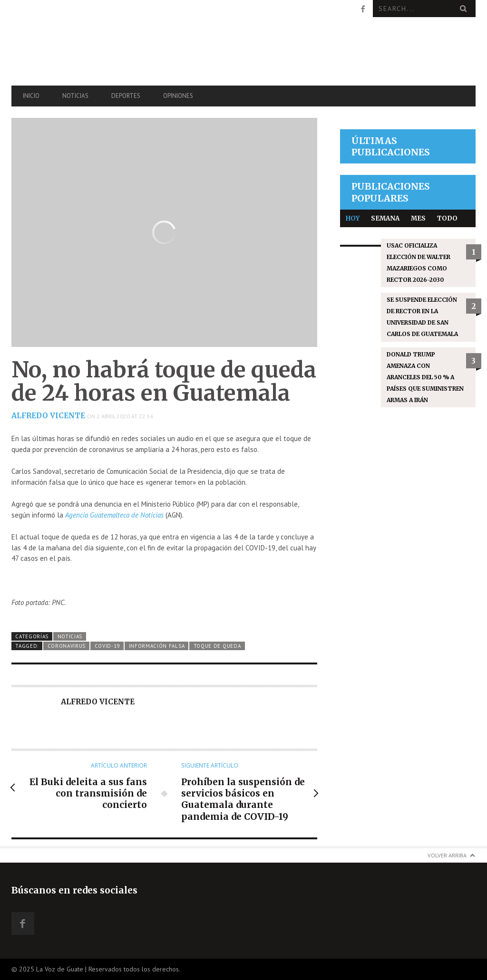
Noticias (75, 96)
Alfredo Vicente (48, 416)
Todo (447, 218)
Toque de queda (217, 646)
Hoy (353, 218)
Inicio (31, 96)
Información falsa (157, 646)
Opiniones (178, 96)
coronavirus (67, 646)
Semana (385, 218)
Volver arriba (447, 855)
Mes (418, 218)
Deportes (126, 96)
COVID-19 (107, 646)
